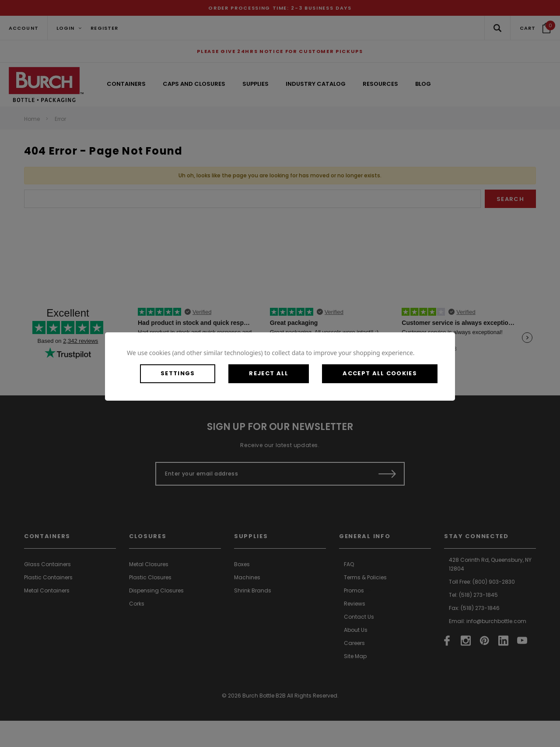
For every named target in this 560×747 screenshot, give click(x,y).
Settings (178, 373)
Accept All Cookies (380, 373)
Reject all (269, 373)
